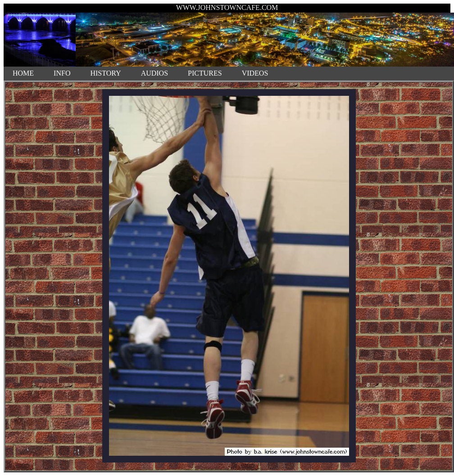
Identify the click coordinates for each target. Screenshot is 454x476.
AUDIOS (154, 73)
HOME (23, 73)
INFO (62, 73)
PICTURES (205, 73)
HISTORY (105, 73)
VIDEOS (255, 73)
